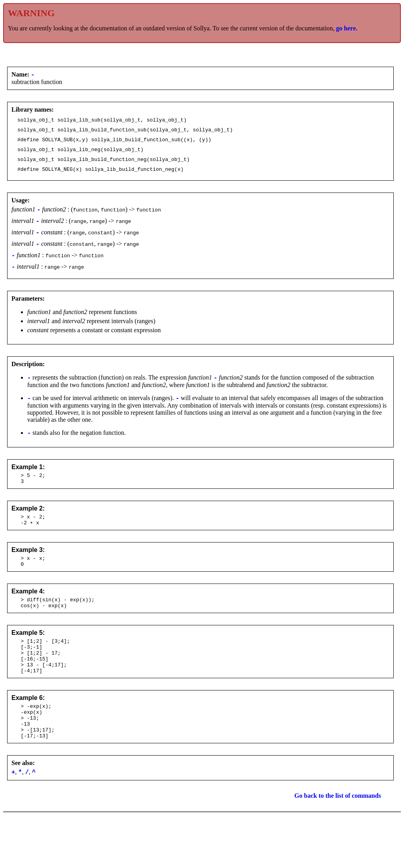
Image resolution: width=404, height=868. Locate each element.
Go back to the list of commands (338, 839)
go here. (347, 28)
